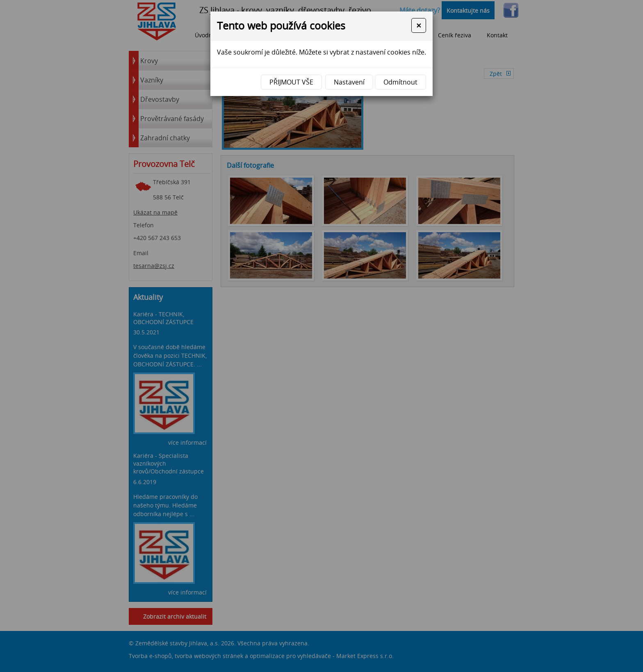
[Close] (419, 25)
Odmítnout (400, 82)
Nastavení (349, 82)
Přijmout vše (291, 82)
